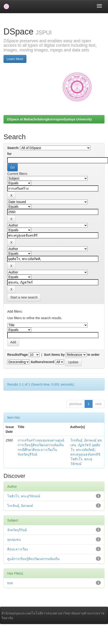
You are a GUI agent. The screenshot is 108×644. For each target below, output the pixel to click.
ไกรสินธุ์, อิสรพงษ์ (83, 440)
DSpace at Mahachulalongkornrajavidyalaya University (49, 119)
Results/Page (18, 355)
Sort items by (54, 355)
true (10, 583)
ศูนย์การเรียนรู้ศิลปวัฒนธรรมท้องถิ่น (33, 559)
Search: (13, 148)
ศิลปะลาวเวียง (18, 549)
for (9, 154)
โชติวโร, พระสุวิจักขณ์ (24, 496)
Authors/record (42, 362)
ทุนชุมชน (14, 540)
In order (94, 355)
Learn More (15, 59)
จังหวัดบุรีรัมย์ (17, 530)
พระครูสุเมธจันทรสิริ (85, 454)
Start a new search (24, 297)
